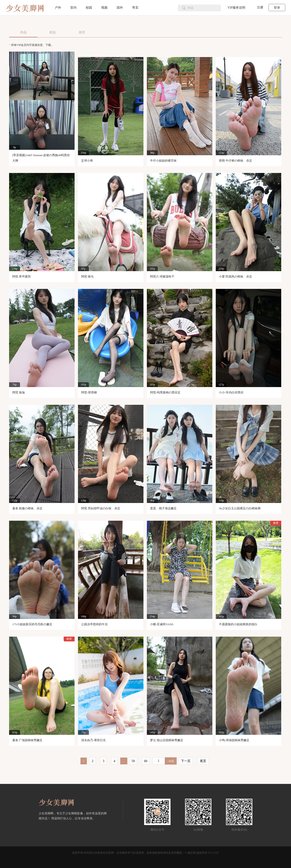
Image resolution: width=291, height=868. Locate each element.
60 (146, 761)
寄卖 (135, 8)
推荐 (82, 32)
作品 (23, 32)
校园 (89, 8)
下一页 (186, 761)
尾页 (203, 761)
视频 (104, 8)
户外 (58, 8)
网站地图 (213, 853)
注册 (260, 7)
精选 (53, 32)
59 (133, 761)
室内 (73, 8)
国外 (120, 8)
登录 (277, 8)
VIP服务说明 (236, 8)
